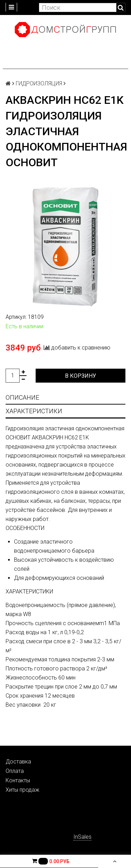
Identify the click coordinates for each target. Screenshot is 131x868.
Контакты (18, 780)
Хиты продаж (23, 790)
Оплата (15, 771)
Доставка (18, 762)
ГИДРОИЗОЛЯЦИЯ (39, 83)
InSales (82, 837)
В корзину (81, 376)
